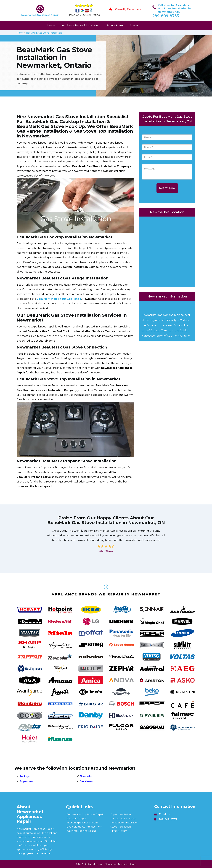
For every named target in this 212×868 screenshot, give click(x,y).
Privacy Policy (118, 831)
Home (51, 25)
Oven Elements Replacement (84, 827)
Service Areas (115, 25)
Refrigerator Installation (124, 823)
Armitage (25, 776)
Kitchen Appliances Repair (82, 823)
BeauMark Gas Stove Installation (44, 33)
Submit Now (167, 188)
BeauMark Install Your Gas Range (59, 299)
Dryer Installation (121, 814)
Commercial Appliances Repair (85, 814)
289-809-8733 (166, 16)
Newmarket (86, 776)
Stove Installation (121, 827)
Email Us (164, 814)
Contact (135, 25)
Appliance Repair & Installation (81, 25)
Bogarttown (26, 782)
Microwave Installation (124, 818)
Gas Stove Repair (77, 818)
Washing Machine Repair (81, 831)
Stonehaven (86, 782)
